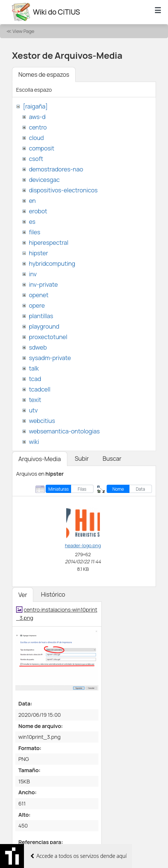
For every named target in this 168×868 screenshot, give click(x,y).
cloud (36, 138)
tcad (35, 379)
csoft (36, 159)
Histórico (53, 594)
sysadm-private (50, 358)
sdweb (38, 347)
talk (34, 368)
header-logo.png (83, 545)
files (34, 232)
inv (33, 274)
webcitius (42, 421)
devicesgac (44, 180)
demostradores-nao (56, 169)
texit (35, 400)
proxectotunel (48, 337)
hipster (38, 253)
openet (39, 295)
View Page (23, 31)
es (32, 222)
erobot (38, 211)
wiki (34, 442)
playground (44, 326)
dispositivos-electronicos (63, 190)
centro (38, 127)
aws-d (37, 117)
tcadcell (39, 389)
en (32, 201)
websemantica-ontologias (64, 431)
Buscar (112, 459)
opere (37, 305)
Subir (82, 459)
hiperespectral (48, 243)
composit (42, 148)
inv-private (43, 284)
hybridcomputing (52, 264)
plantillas (41, 316)
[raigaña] (35, 106)
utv (33, 410)
